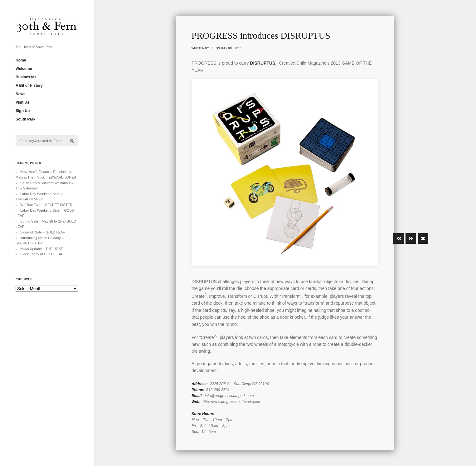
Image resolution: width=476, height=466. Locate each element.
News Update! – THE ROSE (42, 249)
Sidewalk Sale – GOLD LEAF (43, 232)
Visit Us (22, 102)
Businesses (26, 77)
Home (21, 60)
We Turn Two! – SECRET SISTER (46, 205)
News (20, 94)
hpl (212, 48)
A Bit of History (29, 86)
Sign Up (23, 111)
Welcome (24, 69)
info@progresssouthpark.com (229, 396)
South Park (25, 119)
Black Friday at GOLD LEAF (42, 254)
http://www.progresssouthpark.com (231, 402)
